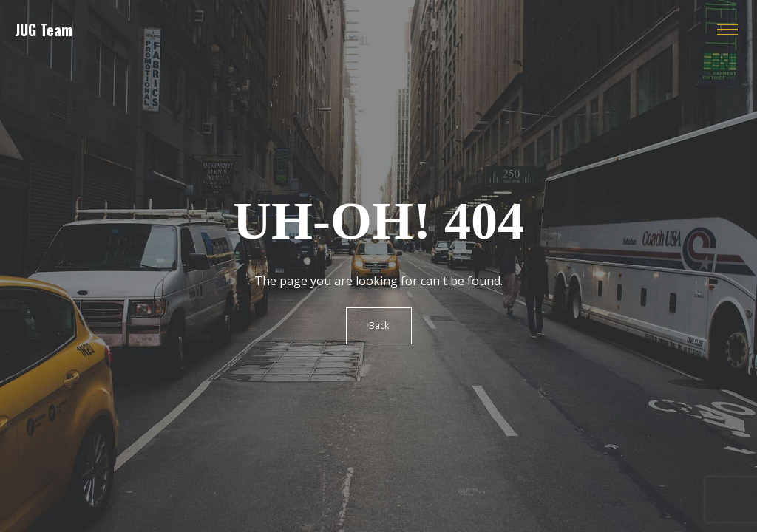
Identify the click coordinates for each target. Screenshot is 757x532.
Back (379, 325)
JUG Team (44, 30)
